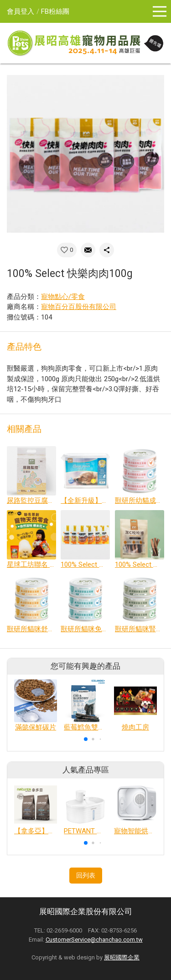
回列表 (86, 875)
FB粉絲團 (55, 11)
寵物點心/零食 (63, 297)
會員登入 (21, 11)
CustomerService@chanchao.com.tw (94, 940)
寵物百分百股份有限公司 (79, 307)
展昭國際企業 (122, 957)
